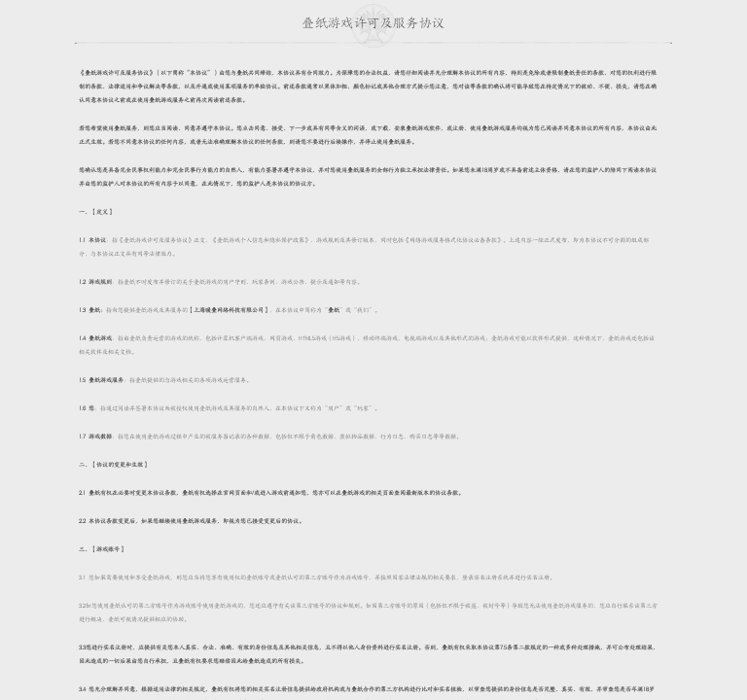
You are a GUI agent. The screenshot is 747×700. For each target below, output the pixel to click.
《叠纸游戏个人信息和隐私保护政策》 (261, 240)
